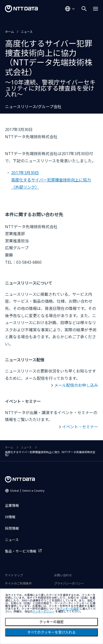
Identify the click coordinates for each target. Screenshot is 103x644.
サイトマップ (14, 575)
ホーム (9, 32)
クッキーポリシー (44, 612)
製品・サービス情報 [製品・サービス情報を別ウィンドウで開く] (21, 551)
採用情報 (12, 528)
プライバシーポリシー (69, 583)
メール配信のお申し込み (76, 385)
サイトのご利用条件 (18, 583)
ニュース (27, 32)
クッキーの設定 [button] (69, 609)
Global (27, 491)
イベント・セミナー (80, 427)
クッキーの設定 (51, 622)
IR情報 (10, 517)
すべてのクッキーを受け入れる (51, 632)
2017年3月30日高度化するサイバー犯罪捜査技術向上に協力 (51, 180)
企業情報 (12, 505)
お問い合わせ (63, 575)
